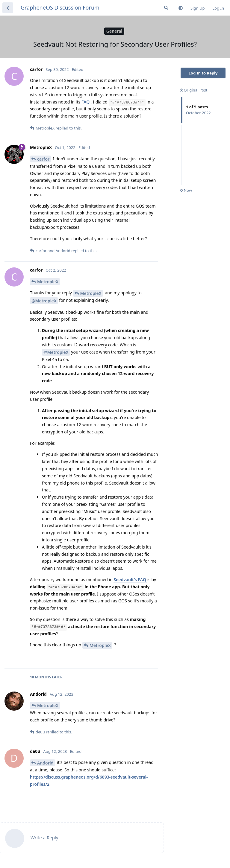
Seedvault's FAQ (130, 580)
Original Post (194, 90)
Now (186, 190)
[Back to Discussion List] (8, 8)
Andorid (45, 763)
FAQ (86, 102)
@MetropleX (44, 301)
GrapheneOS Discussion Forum (60, 7)
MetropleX (48, 282)
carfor (43, 159)
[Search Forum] (166, 8)
